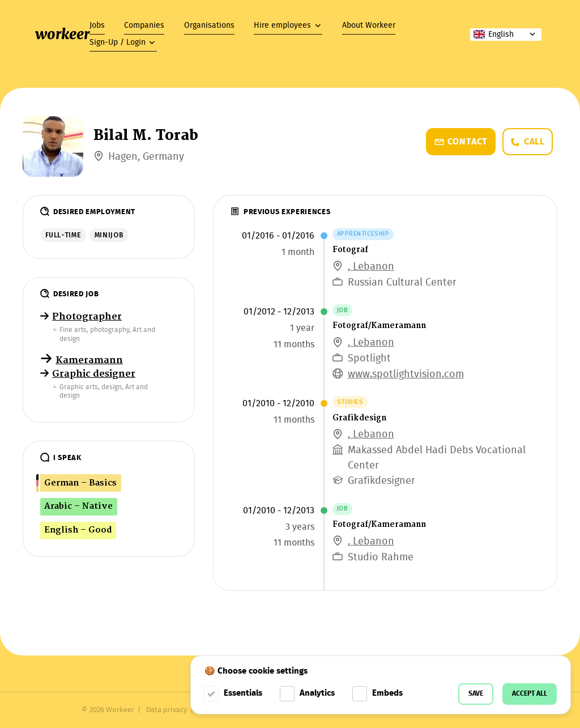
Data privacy (167, 710)
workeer (62, 34)
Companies (144, 25)
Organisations (209, 25)
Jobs (97, 25)
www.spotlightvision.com (406, 375)
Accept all (530, 694)
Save (476, 694)
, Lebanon (371, 267)
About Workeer (369, 25)
